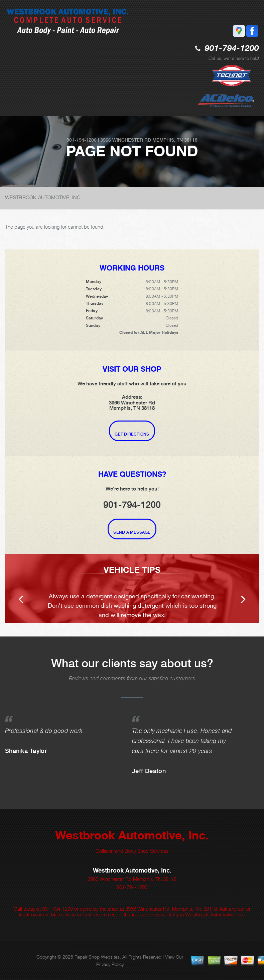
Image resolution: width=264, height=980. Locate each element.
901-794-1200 (232, 49)
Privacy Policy (110, 964)
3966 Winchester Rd (126, 140)
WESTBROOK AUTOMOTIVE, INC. (44, 197)
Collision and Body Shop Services (132, 851)
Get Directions (132, 434)
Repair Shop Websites (97, 957)
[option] (132, 588)
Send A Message (132, 532)
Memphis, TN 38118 (175, 140)
